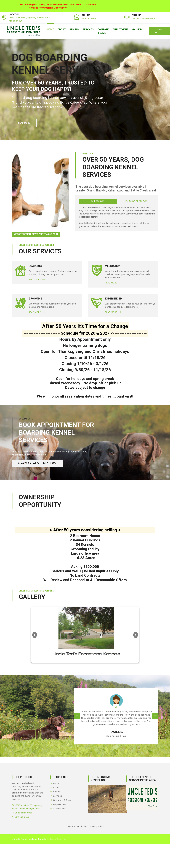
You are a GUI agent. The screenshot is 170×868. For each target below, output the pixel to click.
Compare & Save (103, 31)
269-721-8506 (89, 19)
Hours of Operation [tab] (136, 201)
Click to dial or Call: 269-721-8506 (37, 463)
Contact (159, 31)
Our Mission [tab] (98, 201)
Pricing (74, 29)
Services (88, 29)
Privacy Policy (97, 827)
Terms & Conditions (77, 827)
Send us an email (24, 813)
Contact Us (57, 809)
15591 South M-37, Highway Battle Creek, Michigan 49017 (27, 807)
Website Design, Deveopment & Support (36, 234)
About (62, 29)
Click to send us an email (144, 19)
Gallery (137, 29)
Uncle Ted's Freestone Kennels (30, 839)
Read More (24, 123)
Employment (120, 29)
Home (50, 29)
